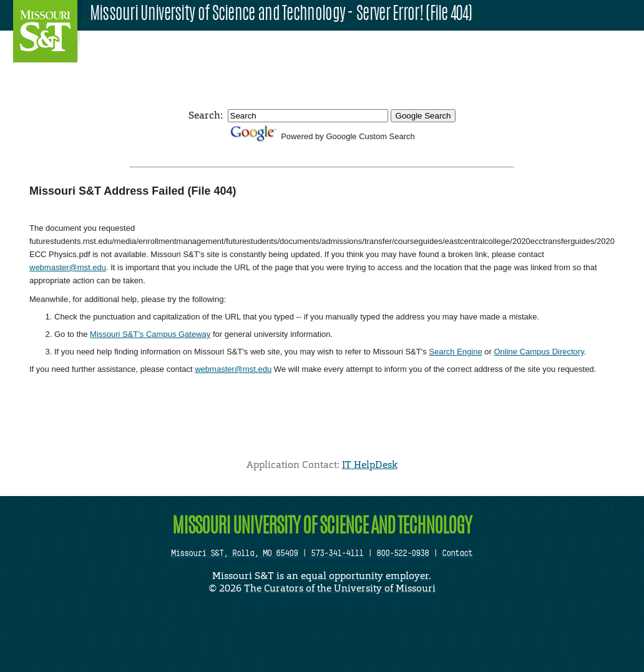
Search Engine (455, 352)
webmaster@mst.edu (68, 267)
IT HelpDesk (370, 465)
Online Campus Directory (539, 352)
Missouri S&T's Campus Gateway (150, 334)
